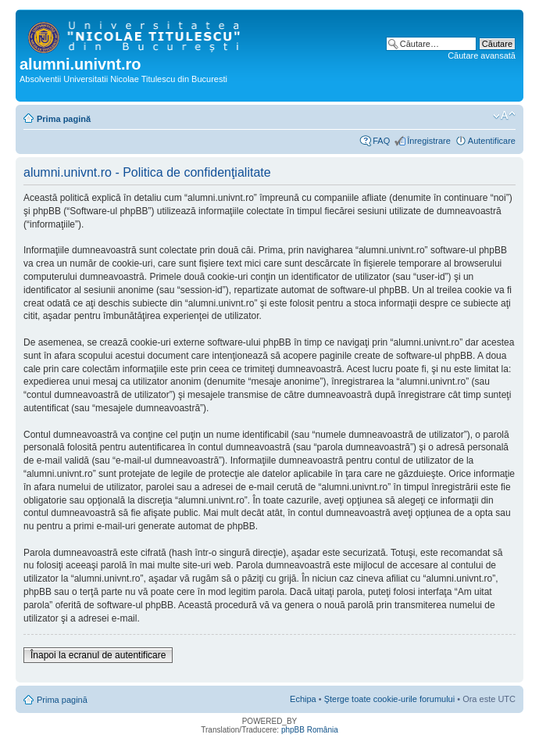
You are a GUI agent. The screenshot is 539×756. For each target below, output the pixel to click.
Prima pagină (64, 119)
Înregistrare (429, 141)
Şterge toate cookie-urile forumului (390, 699)
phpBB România (310, 730)
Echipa (303, 699)
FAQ (381, 141)
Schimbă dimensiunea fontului (504, 116)
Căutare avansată (482, 56)
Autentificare (492, 141)
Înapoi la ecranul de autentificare (98, 655)
